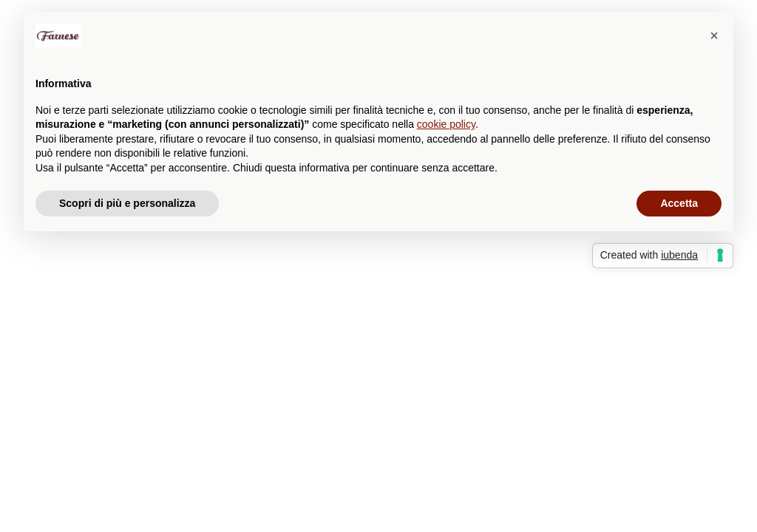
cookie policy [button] (446, 124)
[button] (714, 35)
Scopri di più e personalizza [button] (127, 203)
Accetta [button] (679, 203)
